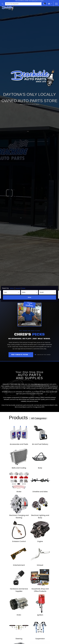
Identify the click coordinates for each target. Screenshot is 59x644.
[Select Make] (30, 292)
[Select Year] (12, 292)
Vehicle (12, 288)
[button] (22, 4)
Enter (30, 297)
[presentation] (23, 4)
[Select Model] (47, 292)
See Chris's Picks (21, 355)
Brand (24, 288)
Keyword (18, 288)
